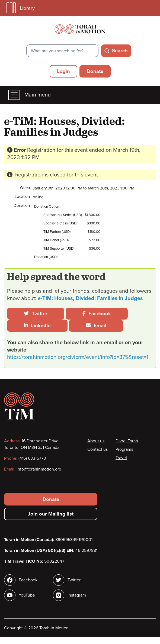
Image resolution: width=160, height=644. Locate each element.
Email (96, 326)
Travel (121, 458)
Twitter (36, 314)
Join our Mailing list (51, 514)
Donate (95, 71)
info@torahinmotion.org (39, 469)
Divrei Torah (127, 441)
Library (21, 8)
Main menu (29, 95)
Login (63, 71)
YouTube (27, 595)
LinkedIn (37, 326)
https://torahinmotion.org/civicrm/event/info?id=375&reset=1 (78, 357)
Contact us (97, 449)
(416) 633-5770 (32, 458)
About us (96, 441)
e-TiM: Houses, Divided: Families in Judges (90, 298)
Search (120, 51)
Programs (124, 449)
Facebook (28, 580)
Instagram (77, 595)
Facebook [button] (97, 314)
